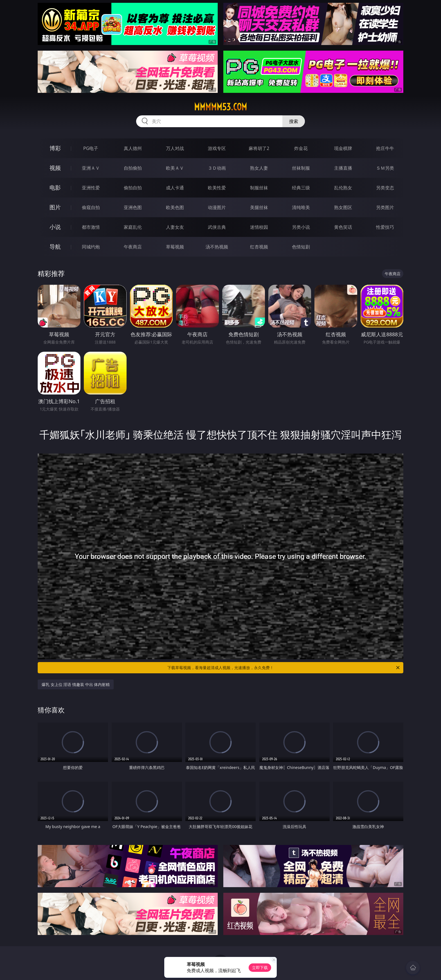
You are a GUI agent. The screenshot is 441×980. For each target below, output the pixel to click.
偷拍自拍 (133, 188)
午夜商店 (133, 247)
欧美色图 (175, 207)
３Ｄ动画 (217, 168)
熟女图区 (343, 207)
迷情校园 (259, 227)
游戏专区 (217, 148)
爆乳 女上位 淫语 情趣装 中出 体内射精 (76, 684)
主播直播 (343, 168)
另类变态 (385, 188)
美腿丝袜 (259, 207)
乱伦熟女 (343, 188)
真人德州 (133, 148)
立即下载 (260, 967)
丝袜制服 (301, 168)
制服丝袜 (259, 188)
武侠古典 (217, 227)
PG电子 (91, 148)
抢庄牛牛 (385, 148)
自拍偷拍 (133, 168)
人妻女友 (175, 227)
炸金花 (301, 148)
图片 (55, 207)
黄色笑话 (343, 227)
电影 (55, 188)
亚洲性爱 (91, 188)
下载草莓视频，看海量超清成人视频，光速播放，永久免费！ (284, 668)
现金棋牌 (343, 148)
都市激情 (91, 227)
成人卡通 (175, 188)
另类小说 (301, 227)
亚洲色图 (133, 207)
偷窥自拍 (91, 207)
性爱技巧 (385, 227)
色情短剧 (301, 247)
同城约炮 (91, 247)
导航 (55, 247)
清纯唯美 (301, 207)
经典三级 (301, 188)
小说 (55, 227)
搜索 (294, 121)
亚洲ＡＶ (91, 168)
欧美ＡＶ (175, 168)
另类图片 (385, 207)
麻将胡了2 (259, 148)
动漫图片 (217, 207)
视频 (55, 168)
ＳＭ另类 (385, 168)
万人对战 (175, 148)
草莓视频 (175, 247)
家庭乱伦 (133, 227)
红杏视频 (259, 247)
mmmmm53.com (220, 107)
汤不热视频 (217, 247)
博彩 (55, 148)
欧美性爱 (217, 188)
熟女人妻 (259, 168)
